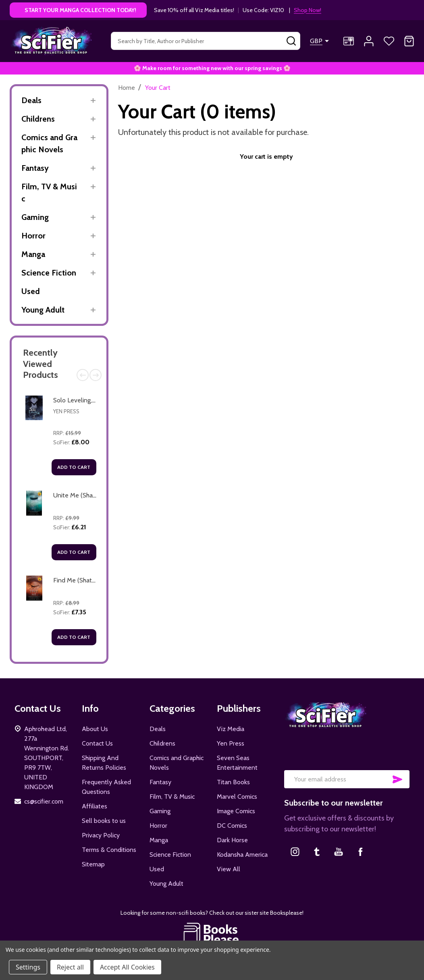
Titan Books (233, 782)
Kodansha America (242, 855)
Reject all (70, 967)
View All (229, 869)
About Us (95, 729)
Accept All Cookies (127, 967)
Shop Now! (308, 10)
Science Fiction (49, 273)
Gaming (35, 217)
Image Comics (236, 811)
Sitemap (93, 864)
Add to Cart (74, 467)
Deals (31, 100)
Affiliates (95, 806)
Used (31, 291)
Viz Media (231, 729)
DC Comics (232, 826)
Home (127, 88)
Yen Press (66, 411)
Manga (33, 254)
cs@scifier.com (44, 801)
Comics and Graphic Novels (49, 143)
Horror (33, 236)
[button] (212, 934)
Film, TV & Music (49, 193)
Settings (28, 967)
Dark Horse (232, 840)
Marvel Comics (237, 797)
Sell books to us (104, 821)
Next (96, 375)
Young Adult (43, 310)
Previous (83, 375)
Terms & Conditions (109, 850)
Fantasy (35, 168)
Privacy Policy (101, 835)
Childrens (38, 119)
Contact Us (97, 743)
